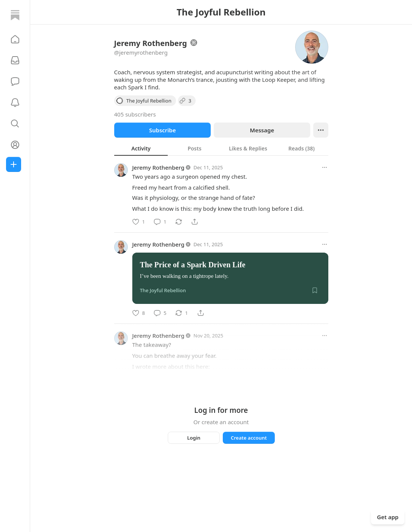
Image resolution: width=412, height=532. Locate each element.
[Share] (195, 222)
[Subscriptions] (15, 60)
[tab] (141, 148)
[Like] (139, 222)
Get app (388, 517)
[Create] (14, 164)
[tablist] (221, 148)
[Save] (315, 290)
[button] (15, 39)
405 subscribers (135, 114)
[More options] (325, 167)
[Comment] (160, 222)
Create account (249, 438)
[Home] (15, 15)
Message (262, 130)
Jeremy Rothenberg (159, 167)
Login (194, 438)
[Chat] (15, 81)
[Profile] (15, 145)
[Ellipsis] (321, 130)
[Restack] (179, 222)
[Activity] (15, 103)
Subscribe (162, 130)
